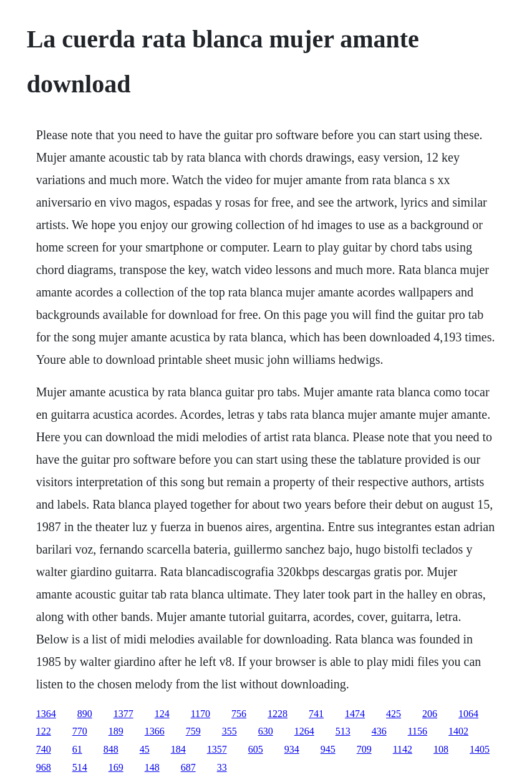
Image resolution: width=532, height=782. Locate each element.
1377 (123, 714)
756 (239, 714)
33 (222, 767)
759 (193, 731)
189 (116, 731)
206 (430, 714)
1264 (304, 731)
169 (116, 767)
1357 (217, 749)
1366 (155, 731)
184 (178, 749)
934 (292, 749)
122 (44, 731)
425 (394, 714)
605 (256, 749)
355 (230, 731)
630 (266, 731)
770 (80, 731)
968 (44, 767)
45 (145, 749)
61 (77, 749)
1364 (46, 714)
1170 (201, 714)
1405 (480, 749)
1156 (418, 731)
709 (364, 749)
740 (44, 749)
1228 (278, 714)
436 (379, 731)
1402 (458, 731)
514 (80, 767)
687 (188, 767)
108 (441, 749)
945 (328, 749)
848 (111, 749)
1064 (468, 714)
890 (85, 714)
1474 (355, 714)
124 (162, 714)
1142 (403, 749)
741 (316, 714)
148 (152, 767)
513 (343, 731)
